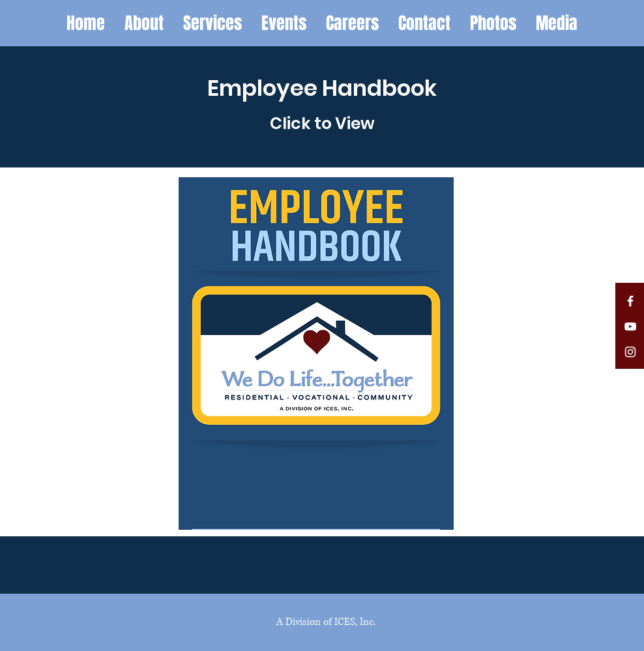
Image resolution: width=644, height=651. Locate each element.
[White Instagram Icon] (630, 352)
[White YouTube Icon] (630, 326)
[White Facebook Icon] (630, 301)
